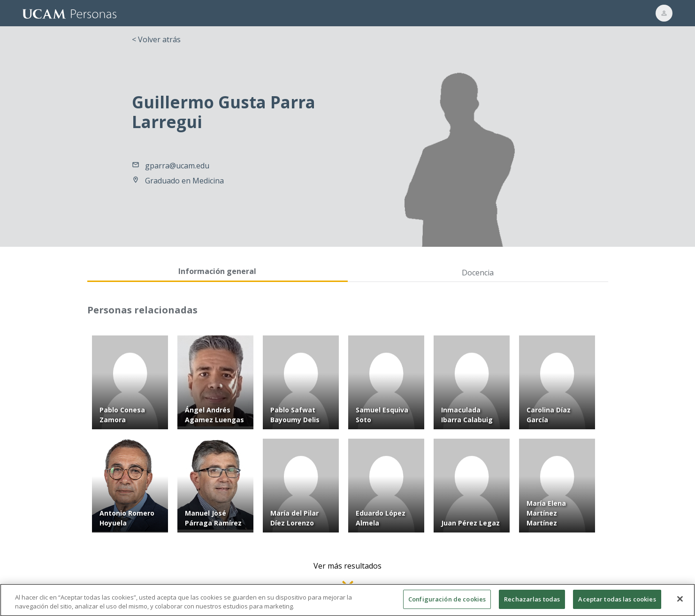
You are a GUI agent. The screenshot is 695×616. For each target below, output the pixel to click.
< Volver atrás (156, 39)
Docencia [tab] (478, 273)
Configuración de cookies (447, 604)
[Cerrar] (680, 604)
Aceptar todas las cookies (617, 604)
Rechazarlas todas (532, 604)
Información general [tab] (217, 271)
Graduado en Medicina (184, 181)
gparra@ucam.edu (177, 166)
